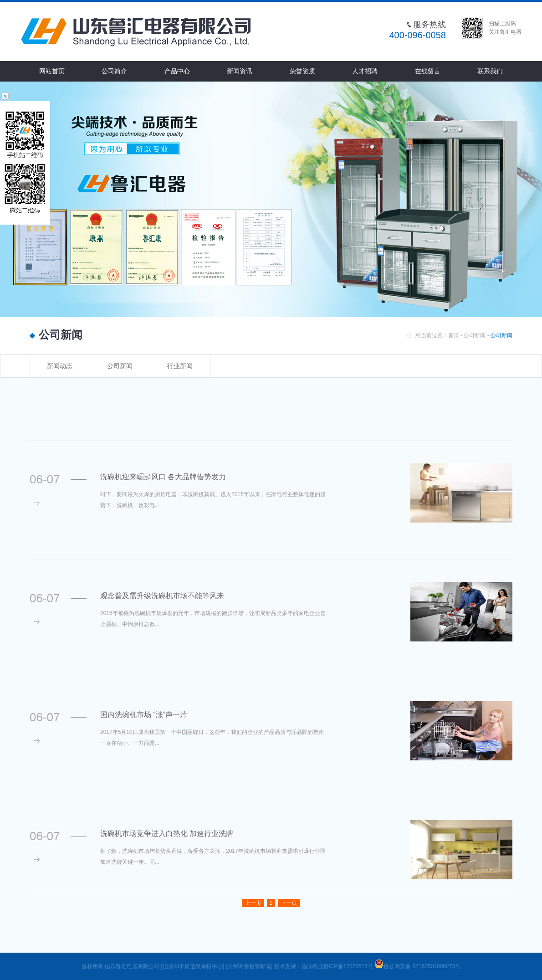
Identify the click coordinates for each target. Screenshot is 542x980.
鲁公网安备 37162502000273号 (417, 966)
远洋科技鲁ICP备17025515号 (338, 966)
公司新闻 (475, 335)
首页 (454, 335)
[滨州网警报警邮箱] (249, 966)
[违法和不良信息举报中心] (193, 966)
